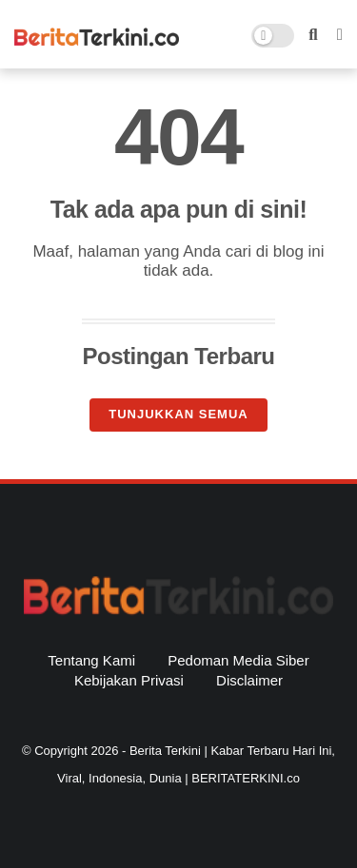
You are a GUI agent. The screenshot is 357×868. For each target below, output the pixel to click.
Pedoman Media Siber (238, 660)
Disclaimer (249, 680)
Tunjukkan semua (178, 414)
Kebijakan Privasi (129, 680)
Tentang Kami (91, 660)
